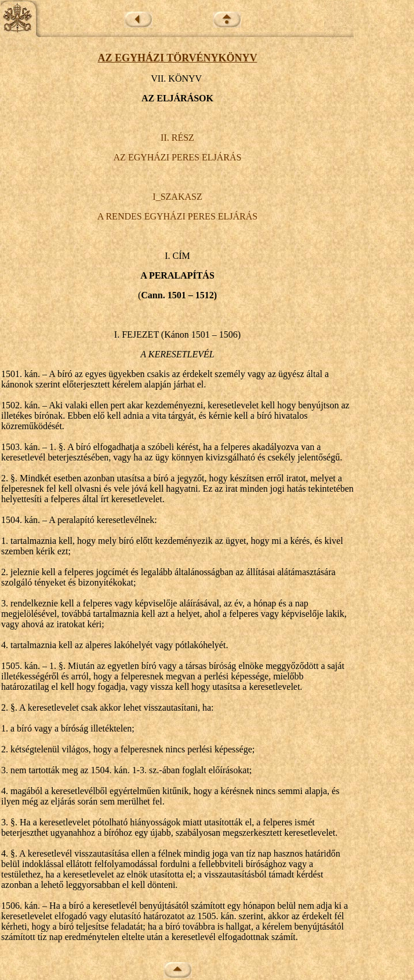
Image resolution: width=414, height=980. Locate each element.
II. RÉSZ (177, 138)
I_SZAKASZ (177, 197)
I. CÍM (177, 256)
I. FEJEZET (137, 334)
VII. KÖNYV (176, 78)
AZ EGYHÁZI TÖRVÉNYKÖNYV (177, 58)
